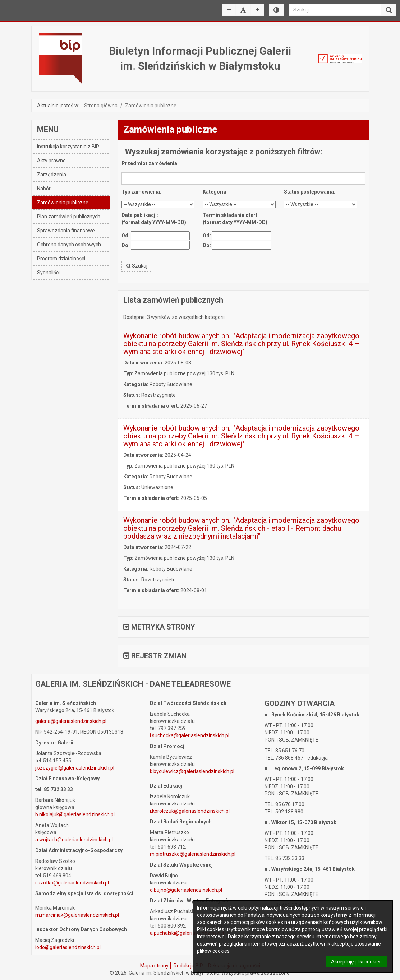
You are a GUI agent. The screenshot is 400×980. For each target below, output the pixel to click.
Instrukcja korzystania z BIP (68, 147)
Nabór (44, 189)
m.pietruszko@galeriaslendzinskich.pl (193, 854)
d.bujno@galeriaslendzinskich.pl (186, 890)
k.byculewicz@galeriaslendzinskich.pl (192, 771)
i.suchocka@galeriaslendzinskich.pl (190, 735)
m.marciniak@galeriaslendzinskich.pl (77, 915)
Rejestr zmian (155, 656)
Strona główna (101, 106)
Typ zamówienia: (141, 192)
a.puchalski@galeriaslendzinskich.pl (190, 933)
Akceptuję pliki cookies (356, 962)
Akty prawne (51, 161)
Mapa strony (154, 966)
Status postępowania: (310, 192)
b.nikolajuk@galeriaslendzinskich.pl (75, 814)
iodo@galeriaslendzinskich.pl (68, 947)
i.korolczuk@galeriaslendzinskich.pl (190, 811)
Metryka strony (159, 627)
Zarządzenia (52, 175)
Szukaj (137, 266)
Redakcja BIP (188, 966)
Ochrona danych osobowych (69, 245)
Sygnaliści (48, 273)
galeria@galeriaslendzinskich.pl (71, 721)
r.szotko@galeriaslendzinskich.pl (72, 883)
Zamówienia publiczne (151, 106)
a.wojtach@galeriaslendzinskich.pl (74, 840)
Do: (126, 245)
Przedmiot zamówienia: (150, 163)
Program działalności (61, 259)
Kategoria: (215, 192)
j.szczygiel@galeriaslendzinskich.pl (75, 768)
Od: (126, 236)
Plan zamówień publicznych (69, 217)
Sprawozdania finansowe (66, 231)
